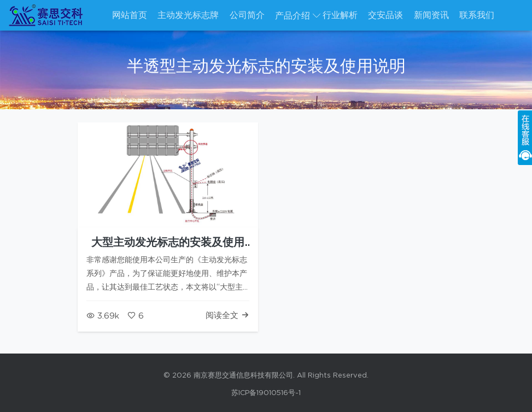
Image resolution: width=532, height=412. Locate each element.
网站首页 (130, 15)
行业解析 (340, 15)
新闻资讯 (431, 15)
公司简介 (247, 15)
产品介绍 (293, 16)
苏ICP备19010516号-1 (266, 393)
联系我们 (477, 15)
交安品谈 (385, 15)
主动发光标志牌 (188, 15)
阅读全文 (227, 316)
